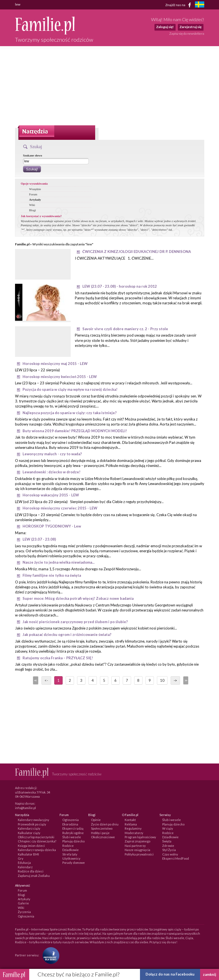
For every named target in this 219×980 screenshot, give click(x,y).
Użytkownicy (71, 858)
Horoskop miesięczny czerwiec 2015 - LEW (60, 508)
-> (175, 680)
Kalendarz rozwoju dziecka (37, 850)
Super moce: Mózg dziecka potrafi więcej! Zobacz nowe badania (78, 598)
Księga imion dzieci (31, 846)
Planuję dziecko (73, 841)
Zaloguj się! (165, 27)
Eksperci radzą (73, 828)
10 (162, 680)
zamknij (210, 974)
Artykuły (35, 200)
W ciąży (168, 828)
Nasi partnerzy (135, 846)
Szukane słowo (33, 155)
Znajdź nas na (179, 5)
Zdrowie (168, 846)
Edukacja (24, 863)
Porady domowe (74, 863)
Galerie (23, 903)
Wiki (32, 205)
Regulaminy (133, 828)
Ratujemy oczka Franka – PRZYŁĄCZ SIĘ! (58, 658)
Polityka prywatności (139, 854)
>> (185, 680)
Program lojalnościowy (140, 837)
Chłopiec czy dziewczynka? (37, 841)
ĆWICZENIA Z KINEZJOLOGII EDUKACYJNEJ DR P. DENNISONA (137, 252)
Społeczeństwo (102, 828)
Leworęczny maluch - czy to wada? (52, 454)
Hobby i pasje (100, 833)
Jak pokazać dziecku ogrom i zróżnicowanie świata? (67, 635)
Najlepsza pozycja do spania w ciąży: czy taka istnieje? (70, 413)
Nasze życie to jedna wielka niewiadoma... (59, 562)
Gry (21, 858)
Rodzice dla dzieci (31, 871)
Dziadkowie (71, 850)
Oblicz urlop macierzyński (36, 837)
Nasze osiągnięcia (137, 850)
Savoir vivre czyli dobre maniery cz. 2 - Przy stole (125, 329)
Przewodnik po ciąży (32, 824)
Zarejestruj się (190, 27)
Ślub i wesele (72, 837)
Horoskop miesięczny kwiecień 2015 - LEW (60, 377)
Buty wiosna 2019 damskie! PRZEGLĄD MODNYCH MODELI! (75, 431)
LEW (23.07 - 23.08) (39, 539)
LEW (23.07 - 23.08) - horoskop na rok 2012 (120, 286)
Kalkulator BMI (28, 854)
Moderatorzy (134, 833)
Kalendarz (25, 867)
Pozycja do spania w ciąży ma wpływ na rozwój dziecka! (70, 389)
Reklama (131, 824)
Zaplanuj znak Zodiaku (34, 876)
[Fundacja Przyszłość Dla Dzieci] (50, 955)
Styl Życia (169, 850)
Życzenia (24, 912)
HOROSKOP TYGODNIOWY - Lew (52, 526)
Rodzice (68, 846)
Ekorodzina (70, 824)
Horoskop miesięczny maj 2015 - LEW (55, 364)
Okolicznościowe (103, 837)
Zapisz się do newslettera (187, 33)
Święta (167, 841)
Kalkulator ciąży (29, 833)
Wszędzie (35, 189)
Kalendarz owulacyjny (34, 820)
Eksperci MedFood (176, 858)
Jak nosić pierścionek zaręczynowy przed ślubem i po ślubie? (75, 622)
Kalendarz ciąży (29, 828)
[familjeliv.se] (200, 5)
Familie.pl (22, 244)
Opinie (96, 820)
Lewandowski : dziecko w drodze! (51, 472)
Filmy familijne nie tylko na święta (52, 575)
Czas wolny (170, 854)
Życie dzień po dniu (105, 824)
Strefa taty (70, 854)
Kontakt (130, 820)
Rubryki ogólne (73, 833)
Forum (33, 194)
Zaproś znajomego (137, 841)
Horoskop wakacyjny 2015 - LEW (51, 495)
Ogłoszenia (71, 820)
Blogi (33, 210)
